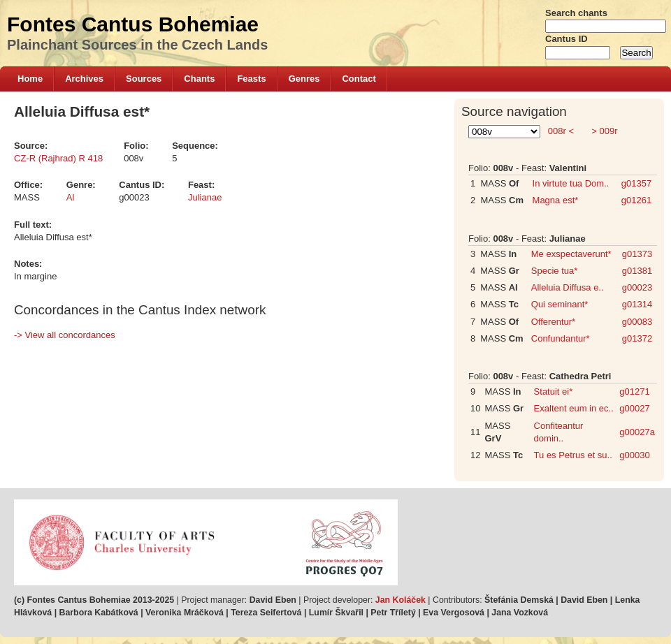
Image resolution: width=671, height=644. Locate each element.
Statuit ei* (554, 391)
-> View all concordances (65, 335)
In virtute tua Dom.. (571, 183)
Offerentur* (553, 322)
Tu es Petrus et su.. (573, 455)
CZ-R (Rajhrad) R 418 (58, 158)
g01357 (636, 183)
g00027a (637, 432)
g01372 (637, 338)
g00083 (637, 322)
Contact (359, 79)
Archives (84, 79)
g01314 (637, 304)
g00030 (634, 455)
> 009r (604, 131)
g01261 (636, 200)
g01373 (637, 254)
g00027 (634, 408)
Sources (144, 79)
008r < (561, 131)
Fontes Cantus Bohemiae (133, 24)
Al (71, 197)
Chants (199, 79)
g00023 (637, 287)
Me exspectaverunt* (571, 254)
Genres (304, 79)
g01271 (634, 391)
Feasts (251, 79)
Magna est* (556, 200)
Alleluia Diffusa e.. (568, 287)
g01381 (637, 271)
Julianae (205, 197)
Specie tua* (555, 271)
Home (30, 79)
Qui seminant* (560, 304)
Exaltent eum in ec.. (574, 408)
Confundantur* (561, 338)
